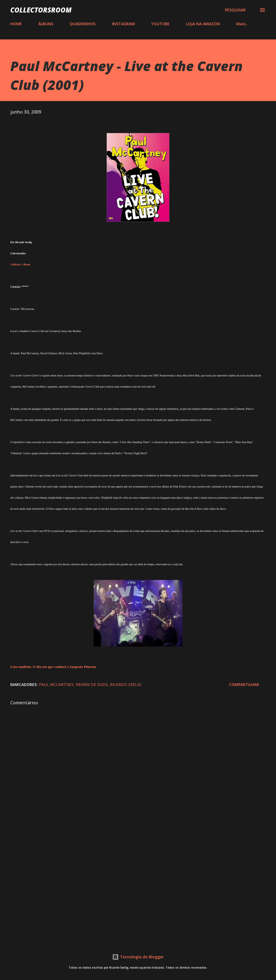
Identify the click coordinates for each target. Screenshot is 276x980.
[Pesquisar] (235, 10)
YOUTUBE (160, 24)
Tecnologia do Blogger (138, 957)
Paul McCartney (56, 684)
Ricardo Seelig (126, 684)
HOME (16, 24)
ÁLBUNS (46, 24)
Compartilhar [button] (244, 684)
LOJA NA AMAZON (203, 24)
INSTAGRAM (123, 24)
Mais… (243, 24)
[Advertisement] (138, 891)
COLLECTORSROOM (41, 10)
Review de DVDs (92, 684)
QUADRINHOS (83, 24)
